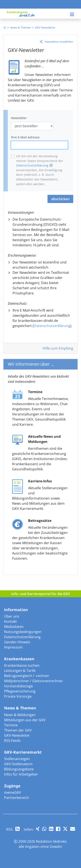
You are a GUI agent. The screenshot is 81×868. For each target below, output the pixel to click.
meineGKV (13, 792)
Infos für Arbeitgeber (21, 774)
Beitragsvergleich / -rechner (27, 676)
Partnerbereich (17, 798)
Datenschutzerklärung (32, 165)
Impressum (13, 647)
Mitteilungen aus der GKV (25, 720)
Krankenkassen (19, 659)
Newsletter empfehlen (59, 42)
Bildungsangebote (19, 769)
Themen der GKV (18, 730)
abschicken (60, 199)
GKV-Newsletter (17, 735)
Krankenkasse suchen (22, 665)
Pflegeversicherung (20, 691)
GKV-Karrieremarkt (23, 752)
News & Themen (20, 708)
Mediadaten (14, 627)
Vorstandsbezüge (18, 686)
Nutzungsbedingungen (23, 632)
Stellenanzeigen (17, 759)
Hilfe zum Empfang (58, 348)
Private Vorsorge (18, 696)
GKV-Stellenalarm (18, 764)
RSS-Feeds (12, 741)
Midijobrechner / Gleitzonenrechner (33, 681)
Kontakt (10, 621)
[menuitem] (5, 27)
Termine (11, 725)
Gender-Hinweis (17, 642)
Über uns (12, 616)
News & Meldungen (20, 715)
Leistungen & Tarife (20, 671)
